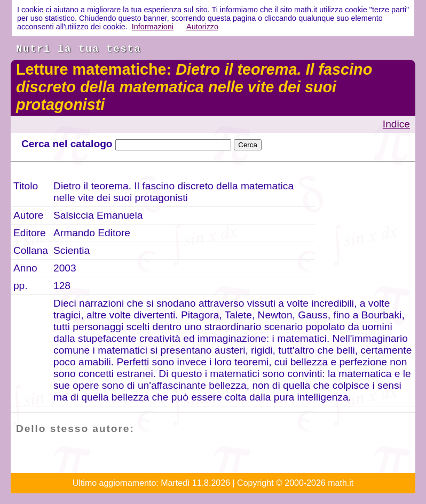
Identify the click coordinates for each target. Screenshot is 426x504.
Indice (396, 124)
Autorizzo (202, 27)
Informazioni (153, 27)
